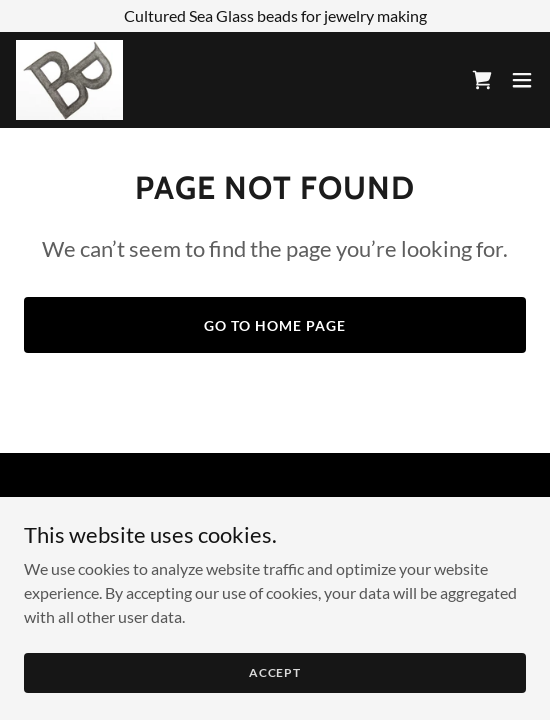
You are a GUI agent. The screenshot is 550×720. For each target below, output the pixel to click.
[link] (69, 80)
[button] (522, 80)
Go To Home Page (275, 325)
